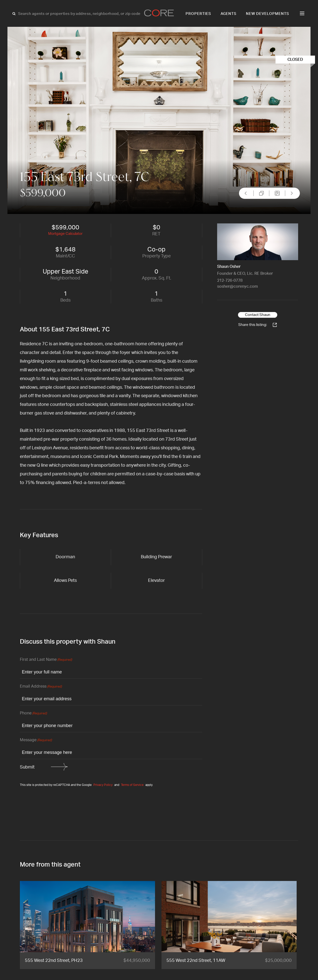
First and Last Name (46, 660)
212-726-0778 (230, 280)
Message (36, 740)
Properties (198, 14)
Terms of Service (132, 785)
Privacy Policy (103, 785)
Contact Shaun (258, 315)
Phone (33, 714)
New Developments (268, 14)
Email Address (41, 687)
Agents (229, 14)
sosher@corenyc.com (238, 286)
